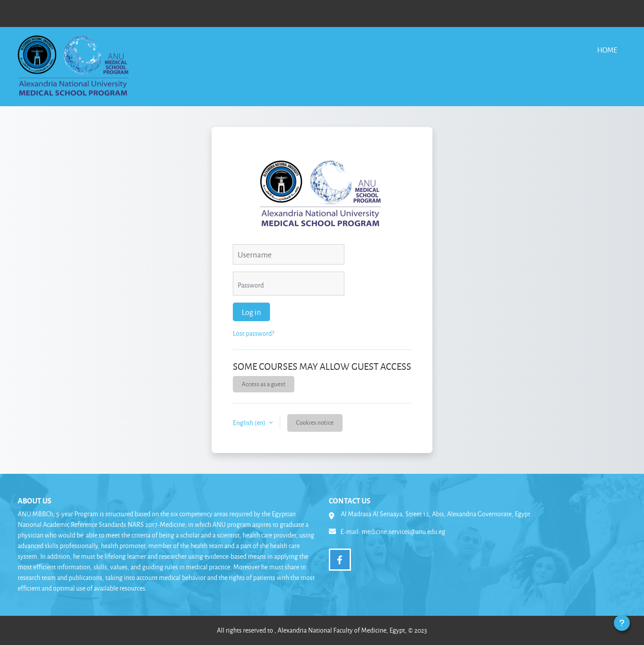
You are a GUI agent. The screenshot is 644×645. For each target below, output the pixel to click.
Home (607, 50)
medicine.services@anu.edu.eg (403, 532)
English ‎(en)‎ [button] (250, 423)
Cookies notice (315, 422)
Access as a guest (264, 384)
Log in (251, 312)
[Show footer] (622, 623)
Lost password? (253, 333)
